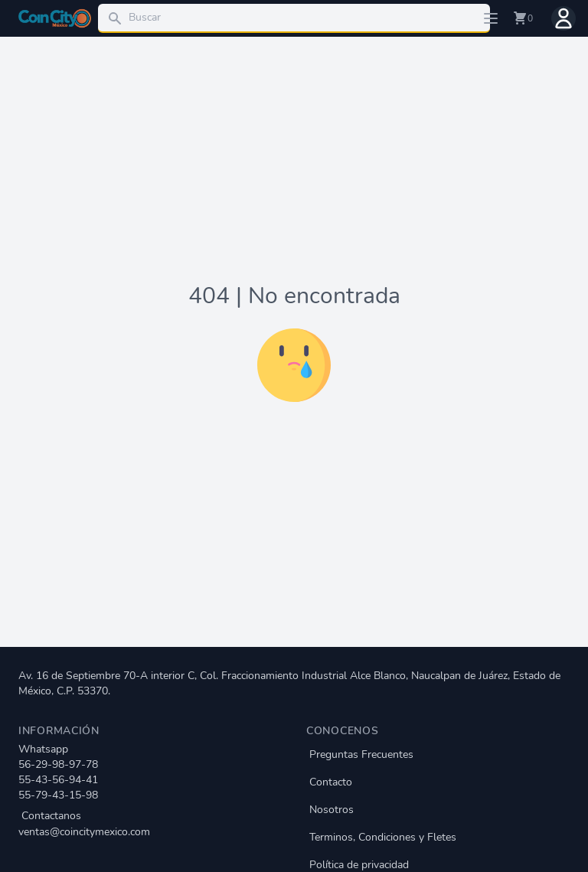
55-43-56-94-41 (58, 780)
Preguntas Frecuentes (361, 754)
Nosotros (332, 810)
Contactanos (150, 824)
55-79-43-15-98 (58, 795)
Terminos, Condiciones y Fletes (383, 837)
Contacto (331, 782)
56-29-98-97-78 (58, 764)
